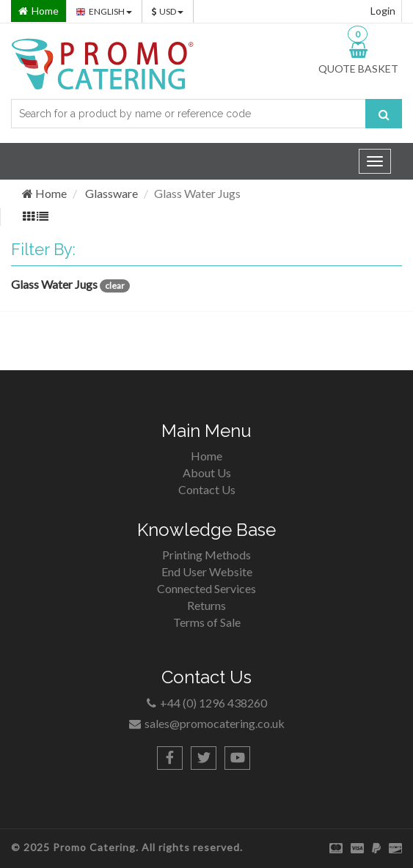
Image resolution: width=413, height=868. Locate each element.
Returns (206, 605)
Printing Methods (206, 555)
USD (168, 11)
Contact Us (207, 489)
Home (44, 193)
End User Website (207, 571)
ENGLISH (104, 11)
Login (383, 11)
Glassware (112, 193)
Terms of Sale (207, 622)
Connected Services (206, 588)
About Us (207, 472)
